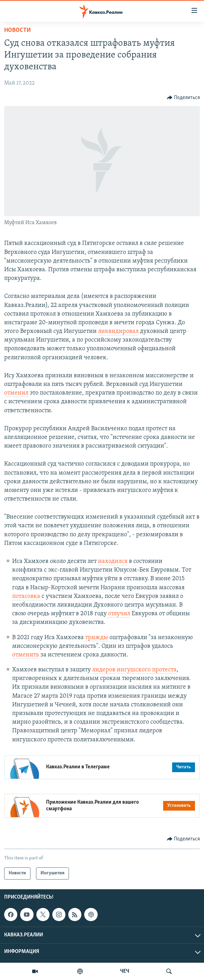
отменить (26, 655)
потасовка (26, 596)
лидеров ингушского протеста (134, 670)
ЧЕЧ (125, 971)
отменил (16, 393)
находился (113, 561)
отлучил (118, 614)
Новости (17, 30)
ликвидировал (118, 331)
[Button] (184, 98)
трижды (97, 638)
